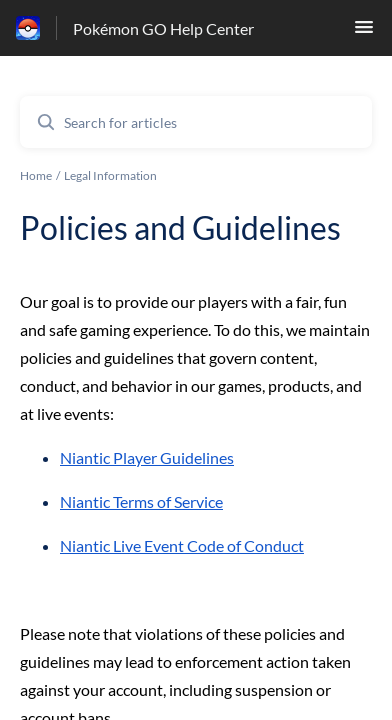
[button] (364, 32)
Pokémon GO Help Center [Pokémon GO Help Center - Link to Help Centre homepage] (163, 28)
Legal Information (110, 175)
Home (36, 175)
